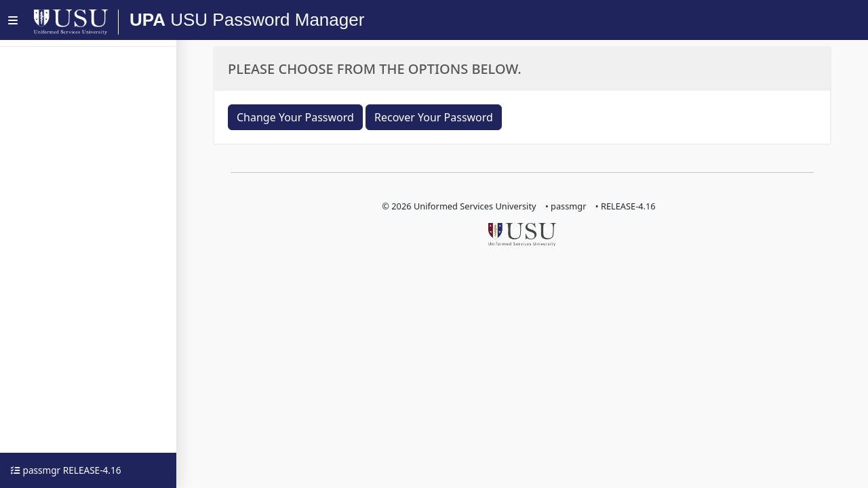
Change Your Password (295, 117)
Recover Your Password (434, 117)
